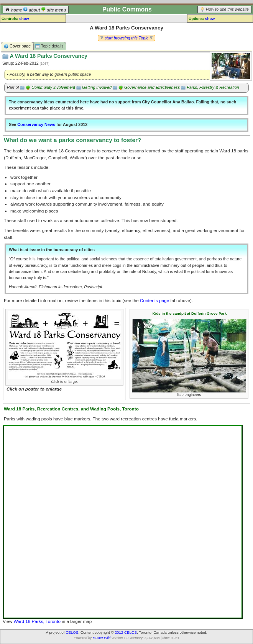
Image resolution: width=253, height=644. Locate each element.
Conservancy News (36, 124)
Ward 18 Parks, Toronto (37, 621)
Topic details (49, 46)
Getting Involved (97, 87)
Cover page (17, 46)
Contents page (154, 300)
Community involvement (53, 87)
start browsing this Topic (127, 38)
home (14, 10)
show (24, 19)
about (32, 10)
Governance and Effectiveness (152, 87)
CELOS (72, 632)
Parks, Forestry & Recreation (213, 87)
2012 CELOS (126, 632)
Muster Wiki (102, 638)
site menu (53, 10)
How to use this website (227, 9)
